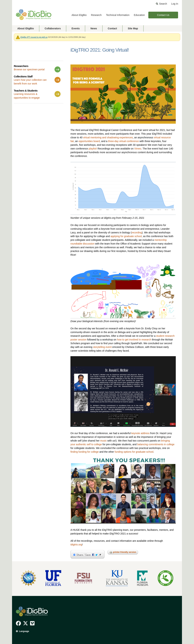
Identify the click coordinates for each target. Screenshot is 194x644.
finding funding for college (85, 452)
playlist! (93, 149)
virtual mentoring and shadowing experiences (108, 137)
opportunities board (89, 141)
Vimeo (138, 149)
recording (137, 233)
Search (163, 4)
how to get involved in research (134, 340)
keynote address (140, 433)
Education (139, 15)
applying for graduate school (126, 236)
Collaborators (53, 28)
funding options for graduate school (134, 452)
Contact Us (163, 15)
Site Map (133, 28)
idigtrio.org (76, 545)
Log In (175, 4)
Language (24, 631)
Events (76, 28)
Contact (112, 28)
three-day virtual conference (124, 141)
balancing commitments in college (156, 444)
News (94, 28)
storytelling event (102, 347)
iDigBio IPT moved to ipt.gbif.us (34, 37)
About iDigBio (79, 15)
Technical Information (118, 15)
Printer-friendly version (123, 552)
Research (96, 15)
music (103, 441)
